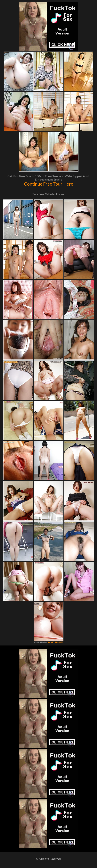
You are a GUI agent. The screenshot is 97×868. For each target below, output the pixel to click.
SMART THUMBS (55, 642)
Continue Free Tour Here (49, 184)
